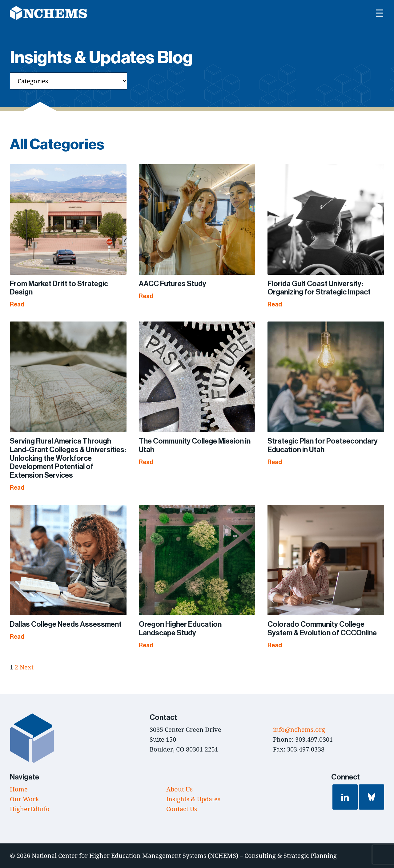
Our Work (24, 799)
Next (27, 667)
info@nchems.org (299, 730)
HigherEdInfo (30, 809)
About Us (179, 789)
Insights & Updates (193, 799)
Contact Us (182, 809)
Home (19, 789)
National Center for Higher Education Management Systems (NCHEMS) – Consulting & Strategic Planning (184, 856)
